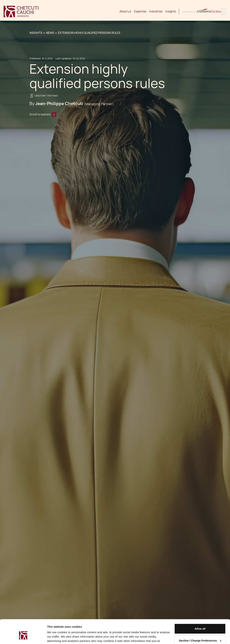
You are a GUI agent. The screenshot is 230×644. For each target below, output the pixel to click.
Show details (55, 637)
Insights (171, 11)
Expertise (140, 11)
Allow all (200, 610)
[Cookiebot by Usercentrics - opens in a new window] (23, 637)
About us (125, 11)
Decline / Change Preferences (200, 622)
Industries (156, 11)
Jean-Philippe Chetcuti (59, 104)
